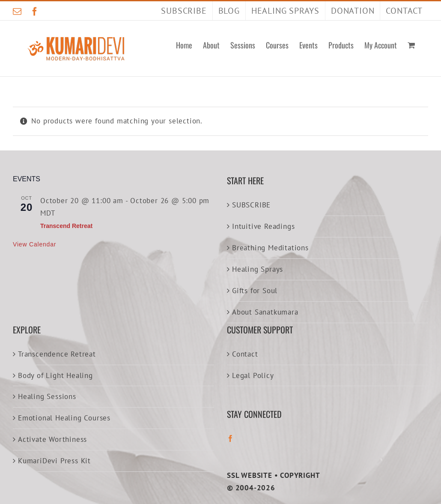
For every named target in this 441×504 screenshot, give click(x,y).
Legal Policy (253, 375)
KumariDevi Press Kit (54, 461)
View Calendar (34, 244)
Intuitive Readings (263, 226)
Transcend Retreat (66, 226)
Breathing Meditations (270, 248)
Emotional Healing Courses (64, 418)
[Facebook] (231, 438)
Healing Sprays (258, 269)
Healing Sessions (47, 396)
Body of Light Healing (55, 375)
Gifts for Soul (255, 291)
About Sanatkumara (265, 312)
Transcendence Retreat (57, 354)
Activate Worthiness (52, 439)
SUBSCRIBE (251, 205)
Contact (245, 354)
